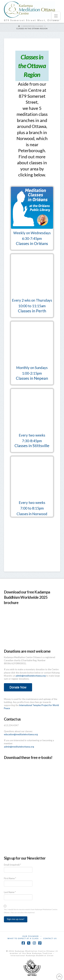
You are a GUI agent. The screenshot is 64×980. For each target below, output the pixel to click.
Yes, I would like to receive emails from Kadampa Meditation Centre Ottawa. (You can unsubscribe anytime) (31, 911)
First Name (10, 878)
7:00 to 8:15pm (32, 508)
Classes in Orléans (32, 243)
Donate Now (18, 687)
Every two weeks (32, 435)
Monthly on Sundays (32, 368)
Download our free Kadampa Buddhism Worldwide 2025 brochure (27, 597)
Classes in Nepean (32, 378)
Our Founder (31, 936)
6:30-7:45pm (32, 238)
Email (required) (12, 865)
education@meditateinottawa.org (21, 734)
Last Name (10, 892)
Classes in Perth (32, 311)
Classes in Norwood (32, 514)
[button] (56, 16)
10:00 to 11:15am (32, 306)
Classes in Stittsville (32, 446)
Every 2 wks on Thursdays (32, 300)
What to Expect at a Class (23, 938)
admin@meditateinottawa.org (31, 676)
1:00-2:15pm (32, 373)
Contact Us (50, 938)
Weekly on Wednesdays (32, 233)
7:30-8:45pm (32, 441)
